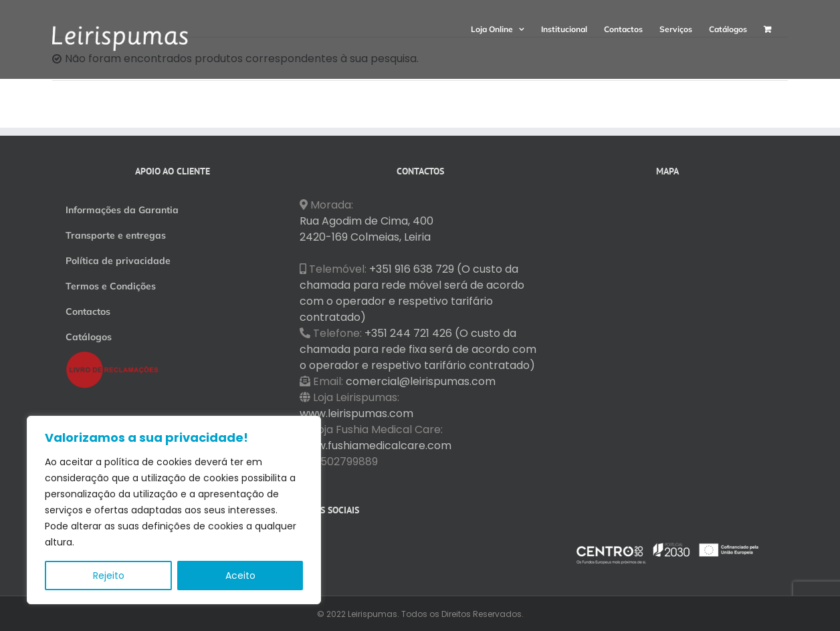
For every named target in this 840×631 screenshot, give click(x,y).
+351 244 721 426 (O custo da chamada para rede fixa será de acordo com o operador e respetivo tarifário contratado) (418, 349)
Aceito (240, 576)
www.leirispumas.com (356, 413)
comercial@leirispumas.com (421, 381)
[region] (174, 510)
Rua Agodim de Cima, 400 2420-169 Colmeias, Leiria (366, 229)
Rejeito (109, 576)
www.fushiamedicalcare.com (376, 446)
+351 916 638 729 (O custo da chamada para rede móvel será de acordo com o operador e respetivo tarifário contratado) (412, 293)
